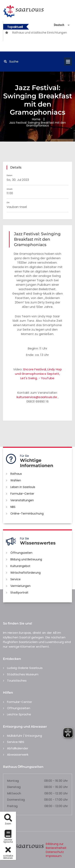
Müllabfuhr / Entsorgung (24, 736)
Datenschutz (55, 852)
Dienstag (14, 787)
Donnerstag (16, 800)
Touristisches (17, 681)
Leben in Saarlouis (23, 487)
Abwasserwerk (18, 754)
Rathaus (16, 474)
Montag (13, 781)
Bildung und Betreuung (26, 559)
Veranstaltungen (22, 500)
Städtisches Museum (23, 674)
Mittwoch (14, 793)
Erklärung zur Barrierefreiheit (56, 846)
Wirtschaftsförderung (25, 573)
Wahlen (16, 480)
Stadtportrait (19, 593)
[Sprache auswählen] (57, 25)
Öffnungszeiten (21, 553)
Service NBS (16, 742)
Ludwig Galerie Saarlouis (25, 668)
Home (36, 119)
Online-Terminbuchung (27, 514)
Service (15, 579)
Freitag (12, 806)
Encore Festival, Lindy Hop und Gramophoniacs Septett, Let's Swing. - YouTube (38, 374)
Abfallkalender (18, 748)
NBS (13, 507)
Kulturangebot (20, 566)
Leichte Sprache (19, 714)
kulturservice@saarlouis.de (37, 397)
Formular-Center (22, 494)
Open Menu (68, 62)
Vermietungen (20, 586)
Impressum (54, 856)
